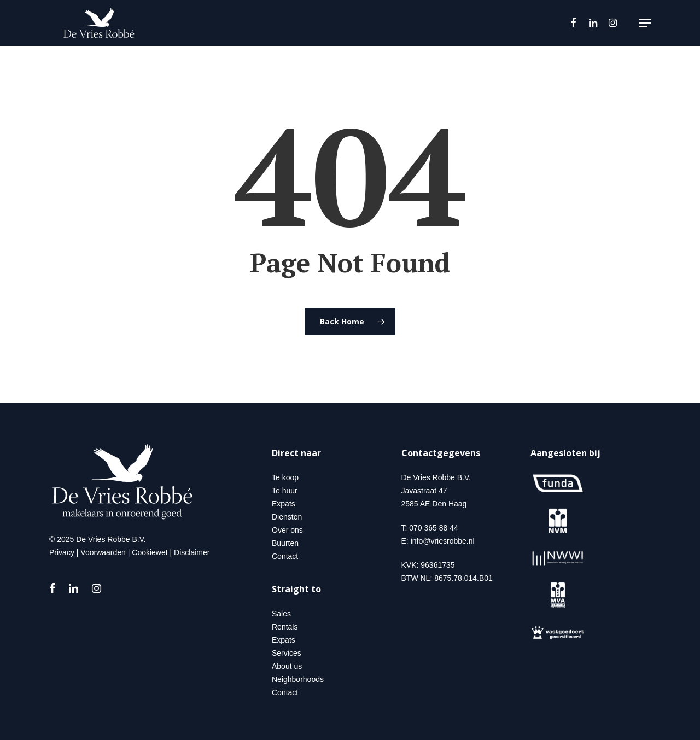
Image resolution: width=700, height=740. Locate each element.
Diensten (287, 517)
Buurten (285, 543)
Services (287, 653)
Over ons (287, 530)
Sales (281, 614)
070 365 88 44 (434, 528)
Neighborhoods (298, 679)
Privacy (62, 552)
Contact (285, 556)
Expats (284, 504)
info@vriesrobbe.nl (443, 541)
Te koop (285, 477)
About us (287, 666)
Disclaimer (192, 552)
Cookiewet (150, 552)
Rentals (285, 627)
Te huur (285, 491)
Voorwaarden (103, 552)
